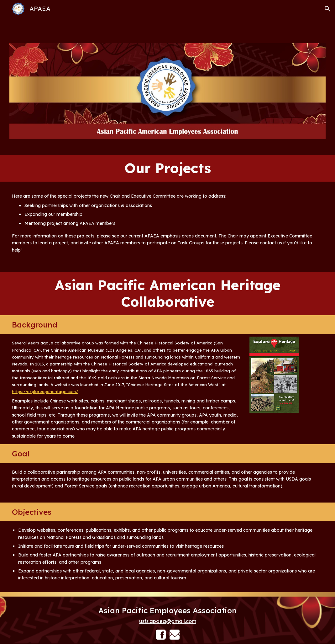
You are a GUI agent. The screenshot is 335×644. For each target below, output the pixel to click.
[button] (327, 9)
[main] (167, 168)
